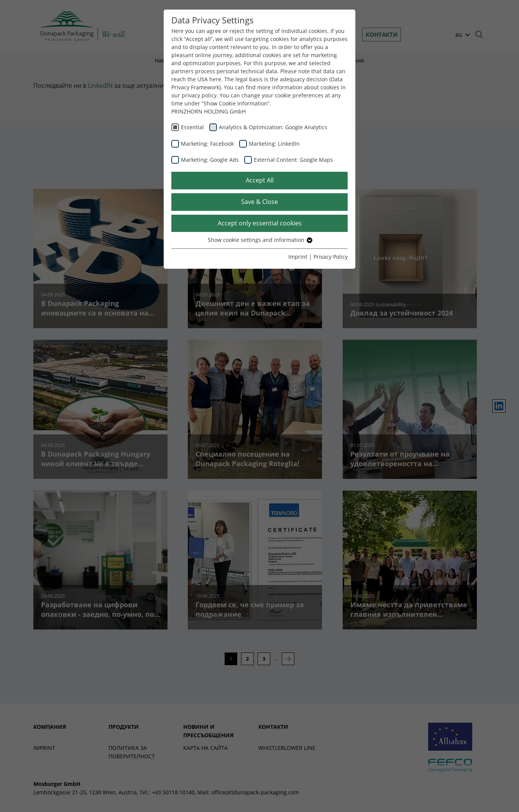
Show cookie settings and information (260, 240)
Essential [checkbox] (192, 127)
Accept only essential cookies (260, 223)
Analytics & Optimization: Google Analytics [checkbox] (273, 127)
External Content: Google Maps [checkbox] (293, 160)
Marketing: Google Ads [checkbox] (210, 160)
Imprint (298, 257)
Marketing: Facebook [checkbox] (207, 144)
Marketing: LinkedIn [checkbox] (274, 144)
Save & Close (259, 202)
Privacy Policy (331, 257)
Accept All (260, 180)
